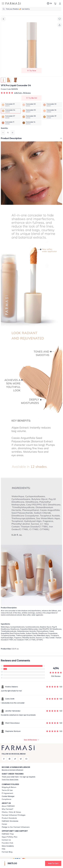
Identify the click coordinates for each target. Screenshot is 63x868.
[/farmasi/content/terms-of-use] (7, 790)
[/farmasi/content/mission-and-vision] (11, 812)
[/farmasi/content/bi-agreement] (7, 793)
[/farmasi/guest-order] (10, 779)
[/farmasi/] (13, 3)
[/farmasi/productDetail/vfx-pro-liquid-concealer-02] (31, 105)
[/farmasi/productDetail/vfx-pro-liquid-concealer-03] (52, 105)
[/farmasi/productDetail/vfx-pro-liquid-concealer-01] (11, 105)
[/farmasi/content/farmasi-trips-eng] (8, 834)
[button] (53, 863)
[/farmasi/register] (13, 770)
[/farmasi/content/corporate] (10, 821)
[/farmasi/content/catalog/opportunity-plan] (10, 837)
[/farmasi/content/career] (4, 824)
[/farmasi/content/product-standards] (9, 818)
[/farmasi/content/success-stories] (7, 843)
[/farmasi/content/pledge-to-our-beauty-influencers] (16, 827)
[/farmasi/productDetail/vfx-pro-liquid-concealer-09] (52, 117)
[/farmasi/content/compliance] (6, 799)
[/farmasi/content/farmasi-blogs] (7, 852)
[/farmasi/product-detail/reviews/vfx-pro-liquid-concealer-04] (31, 740)
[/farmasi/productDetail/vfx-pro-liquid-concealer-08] (31, 117)
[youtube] (26, 759)
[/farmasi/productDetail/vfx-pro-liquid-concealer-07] (11, 117)
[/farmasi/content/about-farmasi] (8, 806)
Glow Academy (8, 846)
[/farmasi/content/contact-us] (6, 840)
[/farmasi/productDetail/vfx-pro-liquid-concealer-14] (31, 123)
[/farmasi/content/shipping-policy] (9, 787)
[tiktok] (15, 759)
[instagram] (9, 759)
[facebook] (4, 759)
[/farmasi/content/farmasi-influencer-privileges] (14, 815)
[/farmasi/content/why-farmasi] (7, 809)
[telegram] (21, 759)
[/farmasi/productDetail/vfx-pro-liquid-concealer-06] (52, 111)
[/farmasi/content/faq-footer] (3, 849)
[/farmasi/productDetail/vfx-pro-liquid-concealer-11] (11, 123)
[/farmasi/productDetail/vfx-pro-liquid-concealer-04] (11, 111)
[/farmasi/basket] (55, 3)
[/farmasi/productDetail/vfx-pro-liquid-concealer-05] (31, 111)
